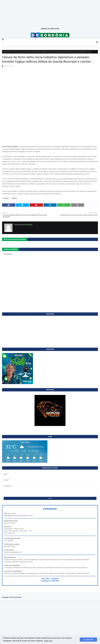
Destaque (15, 52)
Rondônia (14, 198)
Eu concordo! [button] (88, 640)
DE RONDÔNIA (17, 597)
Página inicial (7, 52)
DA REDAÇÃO (28, 225)
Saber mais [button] (48, 641)
